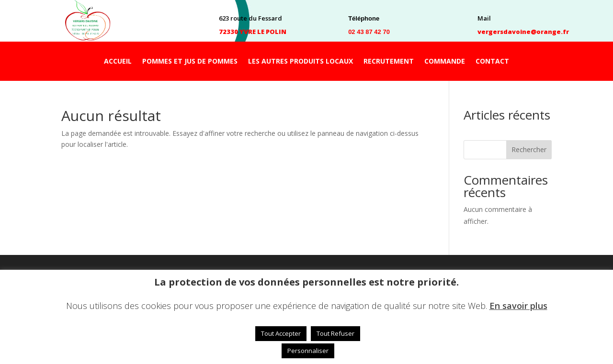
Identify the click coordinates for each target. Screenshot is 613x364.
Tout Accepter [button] (281, 333)
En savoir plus (518, 306)
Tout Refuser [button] (335, 333)
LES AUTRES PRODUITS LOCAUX (301, 62)
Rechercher (529, 149)
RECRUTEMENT (389, 62)
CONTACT (492, 62)
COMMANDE (445, 62)
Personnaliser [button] (308, 351)
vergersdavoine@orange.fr (523, 32)
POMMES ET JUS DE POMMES (190, 62)
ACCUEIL (118, 62)
